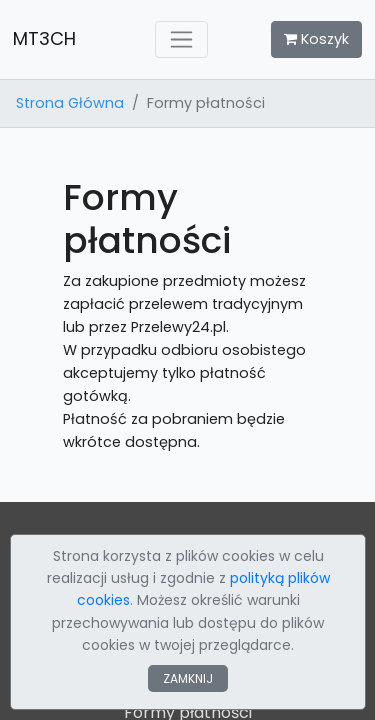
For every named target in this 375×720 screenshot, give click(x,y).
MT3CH (44, 38)
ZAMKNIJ (188, 678)
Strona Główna (70, 103)
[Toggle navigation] (181, 39)
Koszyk (316, 39)
